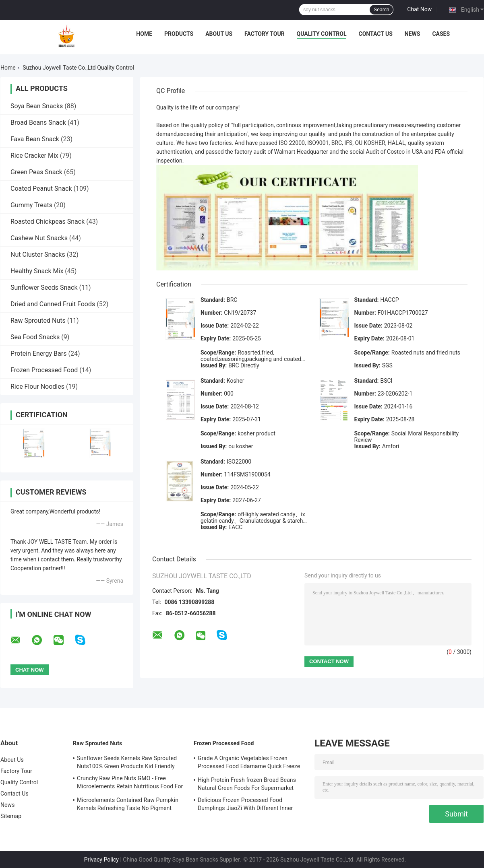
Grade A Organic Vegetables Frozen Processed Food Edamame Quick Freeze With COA (249, 763)
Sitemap (11, 816)
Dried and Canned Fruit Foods (53, 304)
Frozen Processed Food (44, 370)
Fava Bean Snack (35, 139)
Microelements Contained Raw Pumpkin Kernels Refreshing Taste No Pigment (128, 804)
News (413, 34)
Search (381, 10)
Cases (441, 34)
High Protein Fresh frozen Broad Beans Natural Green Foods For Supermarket (247, 784)
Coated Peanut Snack (41, 189)
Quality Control (322, 34)
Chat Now (419, 9)
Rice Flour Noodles (37, 387)
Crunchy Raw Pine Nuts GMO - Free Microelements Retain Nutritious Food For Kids (130, 783)
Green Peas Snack (36, 172)
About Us (219, 34)
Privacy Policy (101, 860)
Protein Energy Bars (38, 354)
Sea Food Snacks (35, 337)
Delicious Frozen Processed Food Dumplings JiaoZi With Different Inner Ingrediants (245, 805)
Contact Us (375, 34)
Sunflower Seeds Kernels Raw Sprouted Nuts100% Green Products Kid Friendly (127, 762)
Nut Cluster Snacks (38, 255)
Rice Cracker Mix (34, 156)
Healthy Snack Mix (37, 271)
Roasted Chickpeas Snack (48, 222)
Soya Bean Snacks (37, 106)
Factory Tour (265, 34)
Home (144, 34)
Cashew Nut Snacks (39, 238)
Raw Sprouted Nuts (38, 321)
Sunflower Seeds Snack (44, 288)
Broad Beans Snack (38, 123)
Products (179, 34)
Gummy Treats (31, 205)
